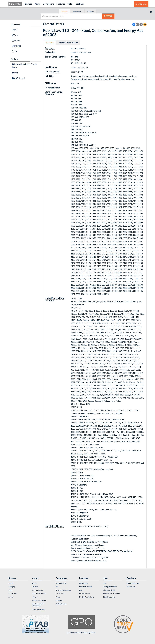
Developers (50, 4)
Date (10, 590)
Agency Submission (39, 601)
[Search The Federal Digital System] (108, 16)
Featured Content (86, 587)
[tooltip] (79, 43)
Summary (50, 43)
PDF (15, 30)
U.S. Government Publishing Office (81, 625)
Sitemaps (59, 601)
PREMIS (17, 46)
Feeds (58, 597)
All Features (84, 583)
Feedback (84, 4)
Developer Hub (61, 583)
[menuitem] (18, 583)
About (39, 4)
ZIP (15, 52)
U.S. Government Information (38, 605)
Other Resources (109, 597)
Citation (91, 12)
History (35, 597)
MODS (16, 41)
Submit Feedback (133, 583)
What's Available (109, 590)
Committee (12, 594)
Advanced (77, 12)
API (57, 587)
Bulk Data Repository (63, 590)
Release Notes (84, 594)
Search (63, 12)
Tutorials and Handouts (111, 594)
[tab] (63, 12)
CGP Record (18, 78)
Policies (35, 587)
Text (15, 35)
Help (74, 4)
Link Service (60, 594)
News (81, 590)
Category (12, 587)
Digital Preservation (39, 594)
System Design (61, 604)
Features (64, 4)
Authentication (37, 590)
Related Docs (70, 43)
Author (11, 597)
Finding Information (110, 587)
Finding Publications (87, 597)
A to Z (11, 583)
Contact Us (131, 587)
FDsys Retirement (38, 610)
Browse (29, 4)
